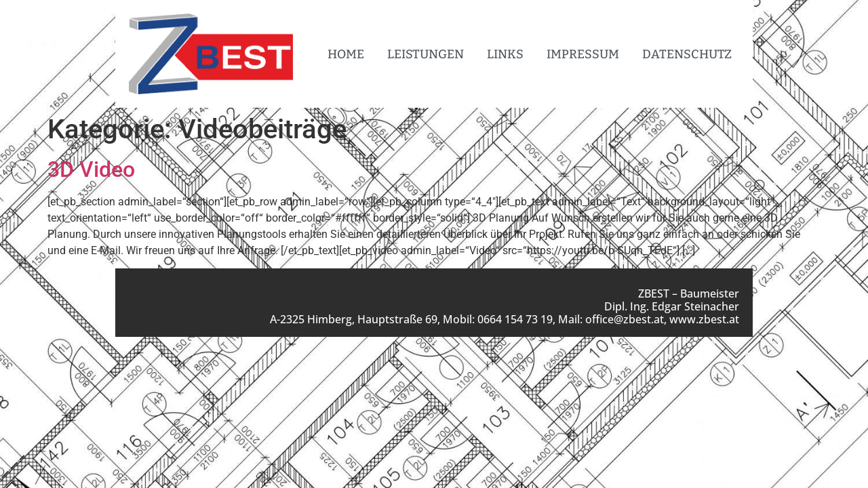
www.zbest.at (704, 319)
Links (505, 54)
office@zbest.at (625, 319)
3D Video (91, 169)
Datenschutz (687, 54)
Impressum (583, 54)
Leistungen (426, 54)
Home (346, 54)
